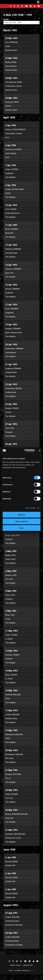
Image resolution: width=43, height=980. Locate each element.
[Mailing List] (39, 6)
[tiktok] (18, 6)
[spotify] (31, 6)
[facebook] (14, 6)
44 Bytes (32, 971)
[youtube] (26, 6)
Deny (21, 528)
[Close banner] (40, 450)
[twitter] (22, 6)
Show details (30, 508)
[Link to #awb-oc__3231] (38, 2)
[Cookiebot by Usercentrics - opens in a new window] (26, 451)
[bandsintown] (7, 6)
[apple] (35, 6)
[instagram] (11, 6)
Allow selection (21, 521)
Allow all (21, 515)
